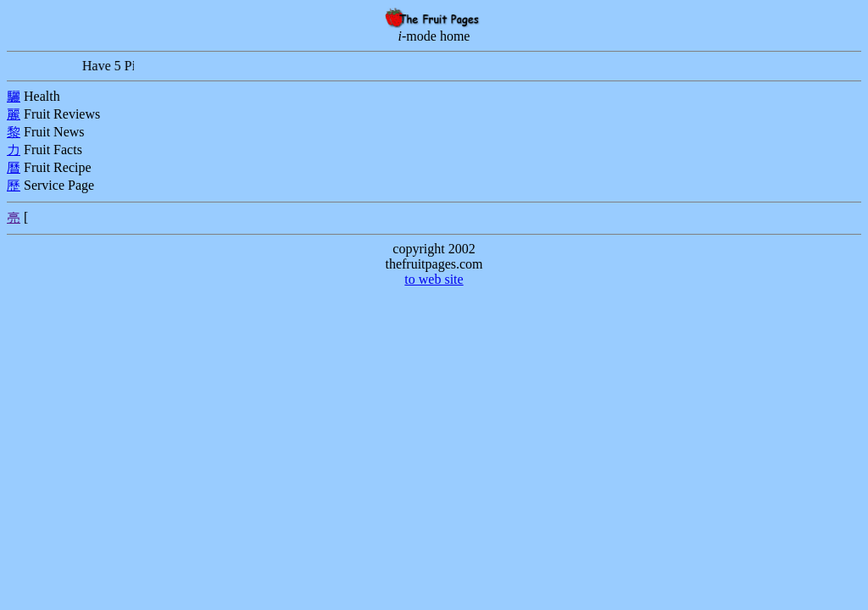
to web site (434, 279)
